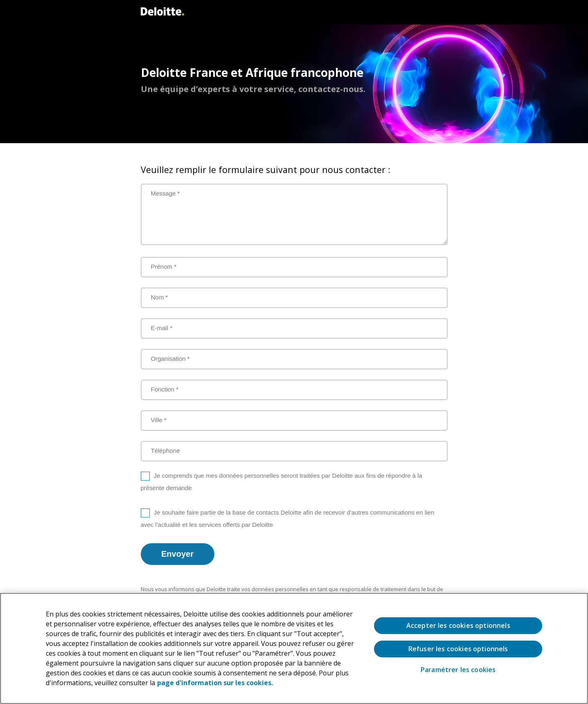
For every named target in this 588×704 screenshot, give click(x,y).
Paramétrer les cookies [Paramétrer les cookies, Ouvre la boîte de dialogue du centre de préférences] (458, 670)
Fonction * (165, 389)
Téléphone (166, 451)
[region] (294, 648)
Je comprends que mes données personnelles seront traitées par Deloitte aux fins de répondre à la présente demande (282, 482)
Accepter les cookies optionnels (458, 625)
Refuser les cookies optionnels (458, 649)
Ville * (159, 420)
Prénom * (164, 267)
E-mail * (162, 328)
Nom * (160, 297)
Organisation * (170, 359)
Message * (166, 193)
